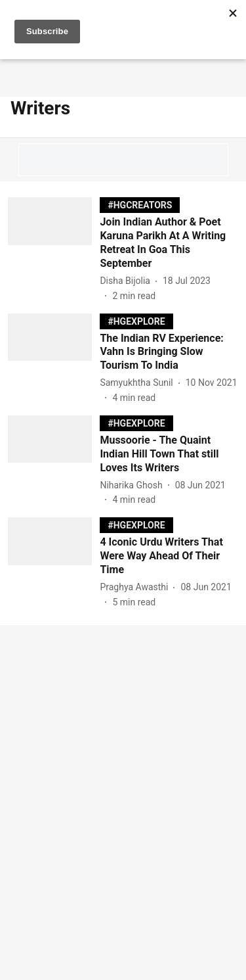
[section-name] (140, 205)
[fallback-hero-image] (54, 250)
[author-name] (128, 281)
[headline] (169, 243)
